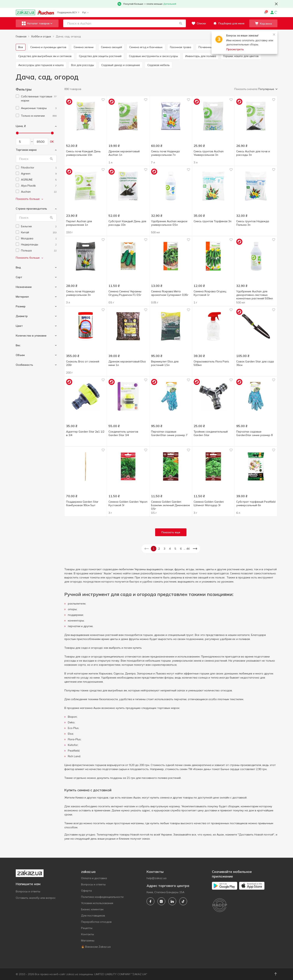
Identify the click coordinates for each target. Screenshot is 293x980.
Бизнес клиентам (92, 909)
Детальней (170, 4)
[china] (39, 232)
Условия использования (97, 903)
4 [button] (170, 549)
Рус (85, 12)
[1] (39, 99)
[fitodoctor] (39, 168)
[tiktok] (183, 901)
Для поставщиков (93, 916)
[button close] (276, 4)
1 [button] (154, 549)
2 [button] (159, 549)
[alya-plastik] (39, 186)
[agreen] (39, 174)
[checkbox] (17, 96)
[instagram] (161, 901)
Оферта (86, 891)
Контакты (87, 934)
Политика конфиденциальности (102, 897)
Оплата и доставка (94, 878)
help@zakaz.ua (157, 878)
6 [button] (181, 549)
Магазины (88, 940)
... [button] (184, 549)
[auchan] (39, 192)
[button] (181, 23)
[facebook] (150, 901)
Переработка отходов (96, 922)
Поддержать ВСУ (68, 12)
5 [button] (175, 549)
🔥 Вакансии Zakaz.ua (96, 947)
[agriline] (39, 180)
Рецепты (87, 928)
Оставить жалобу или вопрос (36, 898)
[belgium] (39, 226)
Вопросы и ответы (28, 891)
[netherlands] (39, 245)
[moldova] (39, 238)
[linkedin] (172, 901)
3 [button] (164, 549)
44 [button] (188, 549)
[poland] (39, 251)
